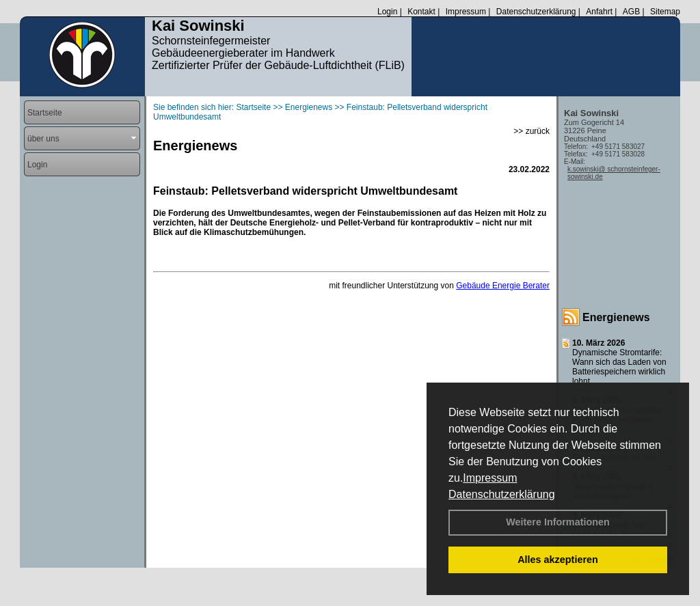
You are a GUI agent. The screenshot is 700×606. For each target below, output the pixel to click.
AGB (631, 12)
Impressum (490, 478)
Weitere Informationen (558, 522)
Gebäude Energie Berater (503, 286)
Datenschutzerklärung (502, 494)
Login (387, 12)
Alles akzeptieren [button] (558, 560)
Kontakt (421, 12)
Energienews (616, 317)
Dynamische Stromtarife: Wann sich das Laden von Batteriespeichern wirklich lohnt (619, 367)
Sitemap (665, 12)
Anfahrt (599, 12)
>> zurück (531, 131)
